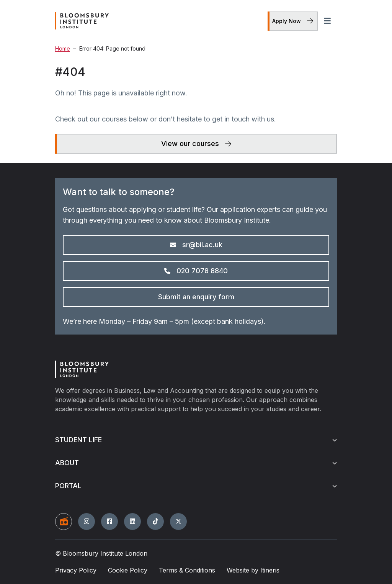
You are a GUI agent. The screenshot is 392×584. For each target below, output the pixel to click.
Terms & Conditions (187, 570)
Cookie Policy (128, 570)
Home (63, 49)
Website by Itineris (253, 570)
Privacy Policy (76, 570)
